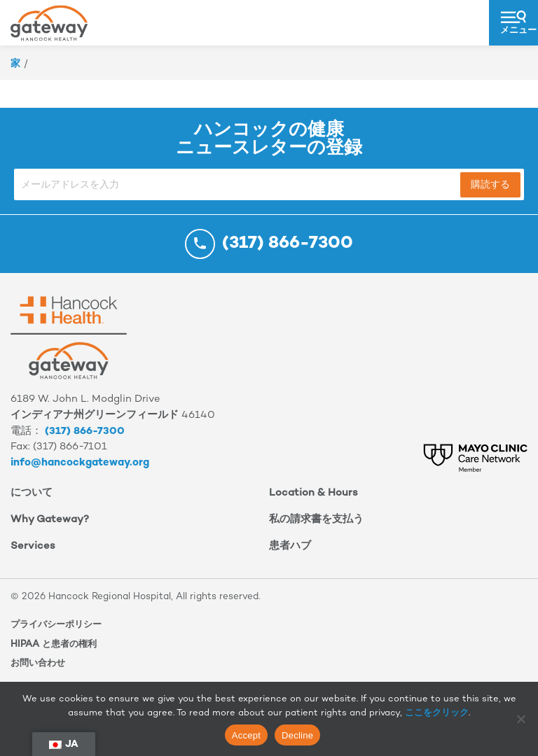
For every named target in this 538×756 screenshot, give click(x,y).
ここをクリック (437, 713)
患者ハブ (290, 546)
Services (33, 546)
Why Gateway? (50, 520)
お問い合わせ (38, 664)
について (32, 493)
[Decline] (520, 719)
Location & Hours (313, 493)
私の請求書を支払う (316, 520)
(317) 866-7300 (85, 432)
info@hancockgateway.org (80, 463)
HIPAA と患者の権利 (54, 645)
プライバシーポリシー (56, 625)
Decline (297, 735)
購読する (490, 185)
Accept (246, 735)
